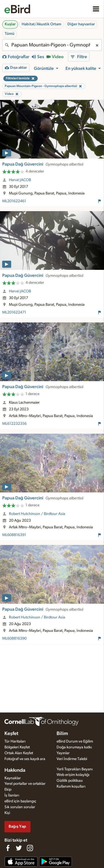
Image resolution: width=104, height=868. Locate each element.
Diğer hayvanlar (81, 24)
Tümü (10, 34)
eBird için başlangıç (20, 801)
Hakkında (15, 770)
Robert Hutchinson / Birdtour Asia (37, 514)
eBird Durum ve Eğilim (75, 741)
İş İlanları (12, 795)
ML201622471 (14, 312)
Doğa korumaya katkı (74, 747)
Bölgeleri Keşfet (17, 747)
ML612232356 (14, 424)
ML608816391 (14, 535)
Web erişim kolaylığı (73, 775)
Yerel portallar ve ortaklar (25, 784)
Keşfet (11, 734)
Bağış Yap (17, 826)
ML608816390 (14, 638)
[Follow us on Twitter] (19, 848)
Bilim (62, 734)
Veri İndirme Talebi (72, 759)
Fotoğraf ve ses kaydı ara (25, 759)
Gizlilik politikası (70, 781)
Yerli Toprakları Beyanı (75, 769)
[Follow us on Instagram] (30, 848)
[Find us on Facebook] (8, 848)
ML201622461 (14, 201)
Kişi (7, 813)
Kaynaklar (13, 778)
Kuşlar (10, 24)
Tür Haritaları (15, 741)
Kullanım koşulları (71, 786)
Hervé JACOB (20, 180)
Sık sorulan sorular (20, 807)
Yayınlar (63, 753)
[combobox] (52, 45)
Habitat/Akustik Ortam (41, 24)
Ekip (8, 790)
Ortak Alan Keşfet (19, 753)
